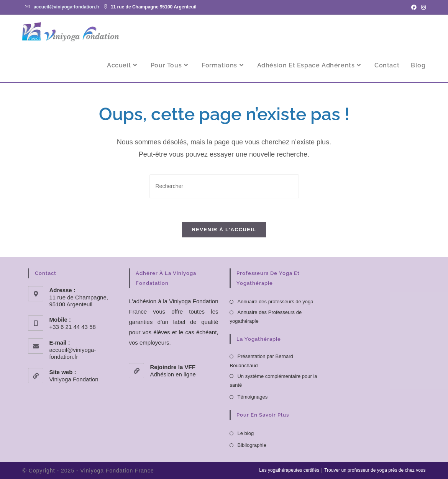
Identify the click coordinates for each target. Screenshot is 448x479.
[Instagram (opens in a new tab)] (422, 7)
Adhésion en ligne (173, 374)
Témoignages (252, 397)
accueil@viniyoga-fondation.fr (67, 7)
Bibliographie (252, 445)
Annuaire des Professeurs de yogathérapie (266, 317)
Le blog (245, 433)
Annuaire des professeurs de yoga (275, 302)
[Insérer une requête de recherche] (224, 186)
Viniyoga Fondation (74, 379)
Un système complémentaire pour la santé (273, 381)
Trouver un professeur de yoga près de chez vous (375, 470)
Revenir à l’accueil (224, 230)
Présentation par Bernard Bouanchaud (261, 361)
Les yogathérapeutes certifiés (289, 470)
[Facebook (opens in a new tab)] (414, 7)
